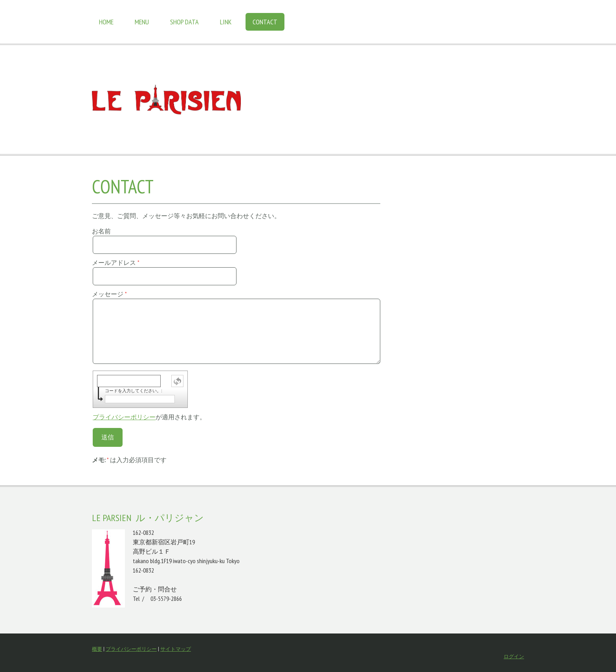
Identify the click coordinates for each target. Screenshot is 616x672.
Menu (142, 22)
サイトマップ (176, 649)
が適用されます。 (149, 417)
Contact (265, 22)
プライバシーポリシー (124, 417)
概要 (97, 649)
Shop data (184, 22)
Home (106, 22)
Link (226, 22)
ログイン (514, 656)
